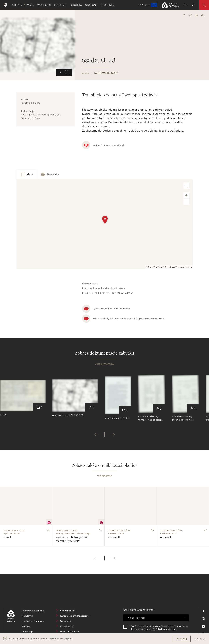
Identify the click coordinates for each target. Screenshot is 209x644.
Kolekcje (61, 5)
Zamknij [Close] (200, 639)
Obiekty (18, 5)
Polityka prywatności (35, 622)
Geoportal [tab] (50, 175)
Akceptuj (182, 639)
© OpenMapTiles (154, 267)
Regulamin (33, 616)
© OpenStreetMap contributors (177, 267)
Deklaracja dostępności (34, 634)
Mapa (31, 5)
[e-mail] (156, 618)
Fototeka (77, 5)
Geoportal (109, 5)
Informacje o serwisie (35, 611)
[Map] (105, 224)
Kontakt (31, 627)
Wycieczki (45, 5)
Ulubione (92, 5)
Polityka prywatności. (166, 629)
